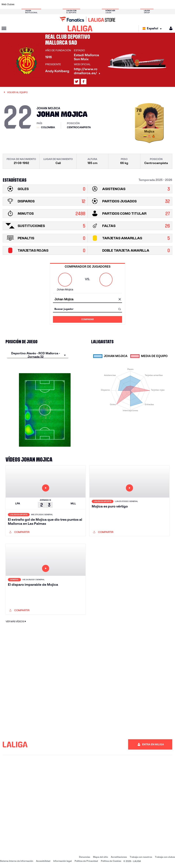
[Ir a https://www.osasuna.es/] (35, 4)
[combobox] (87, 299)
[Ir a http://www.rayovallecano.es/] (91, 4)
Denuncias (85, 857)
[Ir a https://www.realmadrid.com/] (131, 4)
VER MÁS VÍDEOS (16, 621)
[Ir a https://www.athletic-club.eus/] (19, 4)
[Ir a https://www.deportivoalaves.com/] (43, 4)
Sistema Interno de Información (17, 861)
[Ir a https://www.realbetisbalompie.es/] (123, 4)
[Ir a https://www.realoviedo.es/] (139, 4)
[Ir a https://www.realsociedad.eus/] (147, 4)
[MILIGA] (170, 28)
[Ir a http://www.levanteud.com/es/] (83, 4)
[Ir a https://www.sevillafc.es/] (155, 4)
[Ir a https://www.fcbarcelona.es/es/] (59, 4)
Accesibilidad (43, 861)
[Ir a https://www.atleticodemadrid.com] (28, 4)
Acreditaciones (119, 857)
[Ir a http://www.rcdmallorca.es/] (115, 4)
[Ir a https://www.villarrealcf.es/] (171, 4)
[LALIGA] (80, 28)
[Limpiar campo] (120, 300)
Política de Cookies (111, 861)
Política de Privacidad (86, 861)
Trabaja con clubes (165, 857)
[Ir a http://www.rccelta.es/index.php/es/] (99, 4)
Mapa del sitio (100, 857)
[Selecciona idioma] (153, 29)
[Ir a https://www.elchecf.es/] (51, 4)
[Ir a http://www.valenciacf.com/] (163, 4)
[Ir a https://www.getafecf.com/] (67, 4)
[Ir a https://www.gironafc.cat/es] (75, 4)
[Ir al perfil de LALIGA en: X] (77, 82)
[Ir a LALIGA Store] (87, 19)
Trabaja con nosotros (141, 857)
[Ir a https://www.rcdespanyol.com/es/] (107, 4)
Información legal (63, 861)
